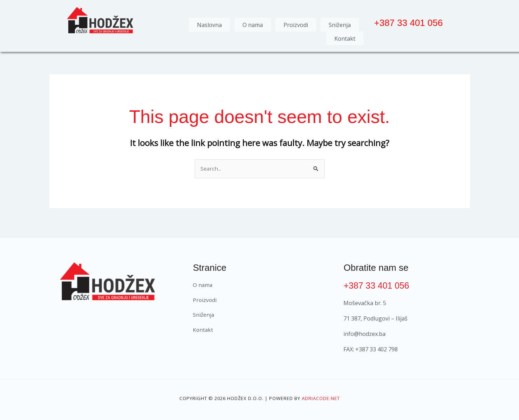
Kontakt (345, 35)
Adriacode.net (321, 394)
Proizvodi (296, 23)
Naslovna (209, 23)
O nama (253, 23)
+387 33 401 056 (378, 281)
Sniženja (340, 23)
